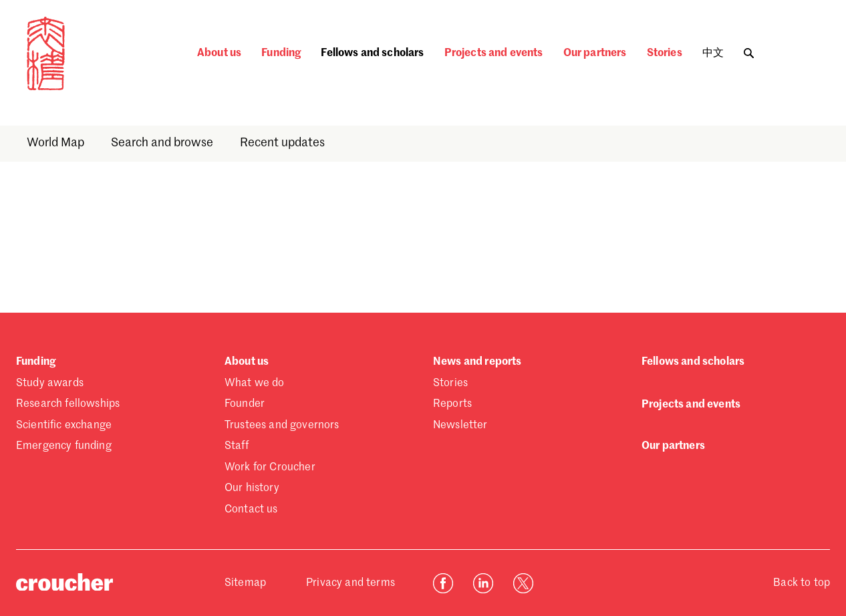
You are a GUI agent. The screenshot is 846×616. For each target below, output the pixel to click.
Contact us (251, 510)
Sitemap (245, 583)
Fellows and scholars (372, 53)
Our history (252, 488)
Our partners (595, 53)
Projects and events (494, 53)
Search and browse (162, 143)
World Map (55, 143)
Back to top (802, 583)
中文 (713, 53)
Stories (665, 53)
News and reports (477, 362)
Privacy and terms (350, 583)
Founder (245, 404)
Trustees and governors (282, 426)
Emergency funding (64, 446)
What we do (255, 383)
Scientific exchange (64, 426)
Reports (452, 404)
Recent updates (282, 143)
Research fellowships (68, 404)
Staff (237, 446)
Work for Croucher (270, 468)
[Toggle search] (749, 50)
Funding (281, 53)
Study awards (50, 383)
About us (219, 53)
